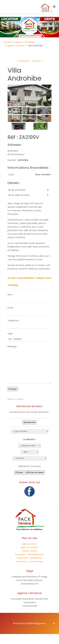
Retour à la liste (15, 399)
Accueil (7, 42)
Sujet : (11, 334)
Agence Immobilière (25, 42)
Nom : (10, 295)
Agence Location (16, 46)
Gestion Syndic (29, 551)
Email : (11, 308)
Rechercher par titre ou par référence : (30, 412)
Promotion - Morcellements (29, 554)
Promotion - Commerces (29, 562)
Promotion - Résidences (29, 558)
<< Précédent (23, 61)
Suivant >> (38, 61)
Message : (13, 346)
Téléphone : (14, 321)
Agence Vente (29, 544)
